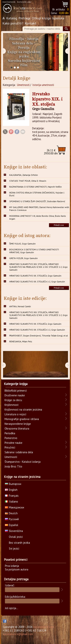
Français (12, 496)
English (11, 490)
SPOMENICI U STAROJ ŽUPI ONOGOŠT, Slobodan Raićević (37, 201)
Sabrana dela (22, 43)
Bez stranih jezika (19, 543)
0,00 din (64, 13)
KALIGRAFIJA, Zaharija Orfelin (24, 175)
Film (24, 65)
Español (12, 525)
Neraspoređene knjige (18, 424)
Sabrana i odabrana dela (19, 452)
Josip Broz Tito (13, 466)
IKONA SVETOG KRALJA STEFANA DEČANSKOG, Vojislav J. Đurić (37, 194)
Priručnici (10, 447)
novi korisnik (9, 2)
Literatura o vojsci (15, 414)
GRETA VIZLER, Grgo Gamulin (23, 258)
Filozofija (17, 39)
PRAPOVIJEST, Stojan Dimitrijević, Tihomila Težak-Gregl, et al (39, 336)
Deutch (11, 513)
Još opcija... (12, 608)
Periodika (10, 433)
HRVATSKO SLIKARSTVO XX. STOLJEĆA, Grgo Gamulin (35, 276)
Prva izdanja (12, 566)
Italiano (11, 501)
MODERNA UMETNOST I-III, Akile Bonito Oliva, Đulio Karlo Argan (38, 217)
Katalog (12, 18)
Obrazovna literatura (17, 428)
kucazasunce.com (44, 627)
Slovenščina (14, 531)
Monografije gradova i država (22, 419)
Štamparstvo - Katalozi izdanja (23, 462)
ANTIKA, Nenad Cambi (20, 306)
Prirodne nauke (13, 443)
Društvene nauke (15, 395)
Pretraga (24, 18)
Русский (12, 519)
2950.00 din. (51, 152)
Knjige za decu (13, 400)
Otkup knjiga (41, 18)
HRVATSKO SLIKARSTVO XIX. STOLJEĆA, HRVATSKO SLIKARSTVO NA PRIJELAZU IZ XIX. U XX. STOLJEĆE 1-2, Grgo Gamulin (38, 267)
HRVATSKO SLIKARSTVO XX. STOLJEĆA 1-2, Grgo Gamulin (37, 282)
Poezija (24, 48)
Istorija (33, 39)
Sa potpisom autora (17, 569)
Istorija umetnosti (43, 85)
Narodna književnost (24, 61)
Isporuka (58, 18)
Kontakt (30, 23)
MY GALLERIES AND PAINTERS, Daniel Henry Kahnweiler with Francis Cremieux (39, 209)
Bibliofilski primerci (16, 391)
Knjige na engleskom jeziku (24, 54)
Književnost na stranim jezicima (23, 410)
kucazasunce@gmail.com (18, 634)
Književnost (12, 405)
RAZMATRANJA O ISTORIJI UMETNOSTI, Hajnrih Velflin (35, 187)
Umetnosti (23, 85)
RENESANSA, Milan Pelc (21, 341)
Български (13, 484)
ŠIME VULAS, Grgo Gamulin (22, 244)
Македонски (14, 507)
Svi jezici (14, 549)
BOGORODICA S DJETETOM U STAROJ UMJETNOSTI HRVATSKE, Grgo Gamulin (34, 251)
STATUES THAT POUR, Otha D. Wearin (28, 181)
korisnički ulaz (24, 2)
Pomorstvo (11, 438)
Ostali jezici (16, 537)
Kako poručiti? (13, 23)
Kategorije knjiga (16, 384)
